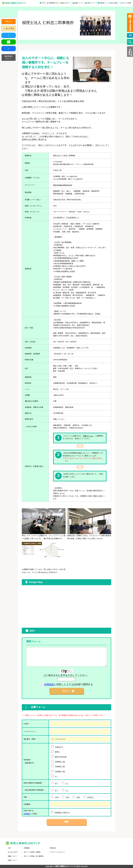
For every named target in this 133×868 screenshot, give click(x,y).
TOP (43, 3)
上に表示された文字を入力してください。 (66, 675)
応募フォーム (88, 436)
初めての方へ (66, 3)
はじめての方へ (13, 852)
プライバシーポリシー (58, 852)
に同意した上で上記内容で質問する (69, 684)
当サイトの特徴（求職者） (33, 852)
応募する (9, 21)
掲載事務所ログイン (8, 57)
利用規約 (102, 3)
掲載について (79, 3)
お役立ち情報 (113, 3)
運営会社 (53, 848)
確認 (67, 822)
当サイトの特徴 (126, 3)
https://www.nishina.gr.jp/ (63, 185)
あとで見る (10, 28)
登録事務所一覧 (53, 3)
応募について (91, 3)
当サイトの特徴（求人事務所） (34, 856)
